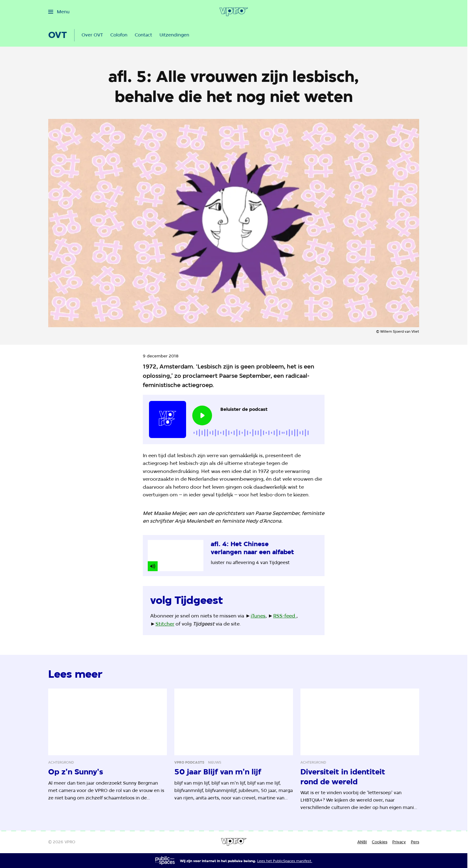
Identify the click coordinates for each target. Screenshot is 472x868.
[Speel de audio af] (202, 415)
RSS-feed (284, 616)
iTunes (258, 616)
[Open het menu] (59, 12)
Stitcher (165, 624)
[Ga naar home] (234, 12)
